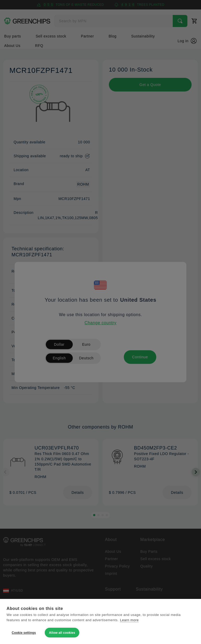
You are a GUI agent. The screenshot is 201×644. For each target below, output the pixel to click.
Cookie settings (24, 633)
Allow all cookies (62, 633)
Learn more (129, 620)
